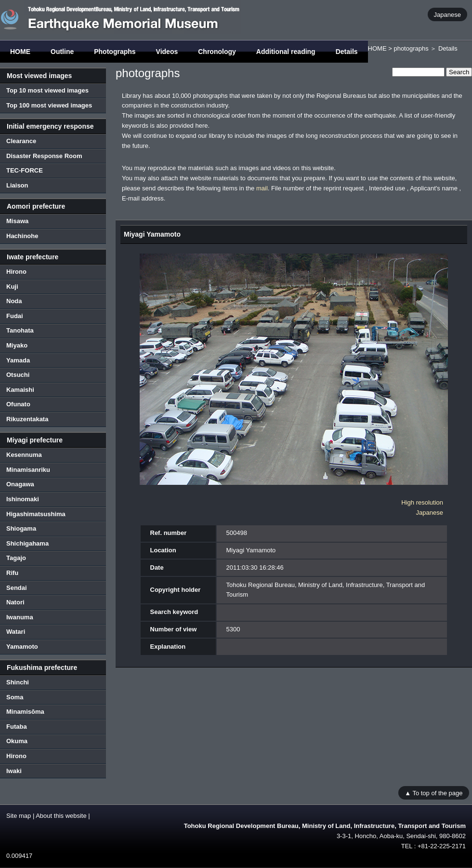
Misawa (17, 221)
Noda (14, 301)
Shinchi (18, 682)
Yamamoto (22, 647)
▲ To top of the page (433, 793)
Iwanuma (20, 617)
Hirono (16, 272)
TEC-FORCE (25, 170)
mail (262, 188)
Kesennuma (24, 455)
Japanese (447, 14)
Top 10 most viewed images (47, 90)
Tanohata (20, 330)
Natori (15, 602)
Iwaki (14, 771)
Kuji (12, 287)
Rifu (12, 573)
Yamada (18, 360)
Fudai (15, 316)
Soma (15, 697)
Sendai (17, 588)
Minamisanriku (28, 470)
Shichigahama (27, 543)
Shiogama (21, 528)
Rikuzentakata (27, 419)
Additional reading (286, 52)
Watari (16, 632)
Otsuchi (18, 375)
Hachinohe (22, 236)
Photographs (115, 52)
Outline (62, 52)
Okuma (17, 741)
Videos (167, 52)
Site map (19, 816)
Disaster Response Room (44, 156)
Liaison (17, 185)
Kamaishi (20, 390)
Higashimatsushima (36, 514)
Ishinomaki (23, 499)
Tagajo (16, 558)
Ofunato (18, 404)
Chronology (217, 52)
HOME (20, 52)
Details (347, 52)
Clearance (21, 141)
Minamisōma (25, 712)
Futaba (17, 727)
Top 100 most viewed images (49, 105)
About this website (61, 816)
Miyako (17, 345)
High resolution (422, 502)
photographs (411, 48)
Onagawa (20, 484)
